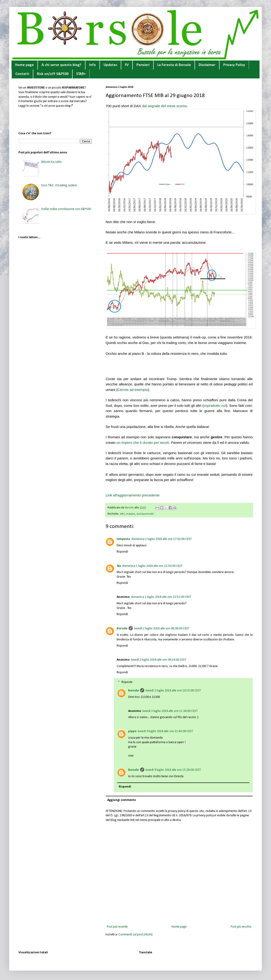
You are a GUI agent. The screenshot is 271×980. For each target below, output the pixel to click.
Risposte (127, 682)
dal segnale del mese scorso (164, 106)
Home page (24, 65)
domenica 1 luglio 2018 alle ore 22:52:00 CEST (161, 597)
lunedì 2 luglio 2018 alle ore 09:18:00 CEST (159, 660)
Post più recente (117, 927)
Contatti (22, 74)
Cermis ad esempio (133, 390)
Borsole (122, 629)
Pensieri (143, 65)
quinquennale (145, 514)
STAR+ (81, 74)
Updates (110, 65)
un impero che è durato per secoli (143, 443)
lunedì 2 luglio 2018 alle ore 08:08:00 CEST (162, 629)
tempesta (123, 539)
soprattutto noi (215, 405)
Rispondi (122, 552)
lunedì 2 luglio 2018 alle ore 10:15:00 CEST (173, 691)
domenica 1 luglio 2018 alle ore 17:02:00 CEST (162, 539)
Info (92, 65)
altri (122, 514)
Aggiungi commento (122, 800)
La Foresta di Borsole (174, 65)
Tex (119, 566)
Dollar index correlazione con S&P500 (66, 209)
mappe (131, 514)
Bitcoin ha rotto (51, 162)
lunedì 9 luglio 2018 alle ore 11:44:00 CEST (165, 731)
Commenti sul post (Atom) (135, 935)
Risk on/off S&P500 (53, 74)
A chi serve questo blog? (61, 65)
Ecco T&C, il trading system (59, 185)
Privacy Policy (234, 65)
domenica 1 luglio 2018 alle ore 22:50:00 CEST (152, 566)
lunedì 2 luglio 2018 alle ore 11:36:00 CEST (170, 711)
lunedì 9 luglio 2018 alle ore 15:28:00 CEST (173, 770)
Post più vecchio (241, 927)
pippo (132, 731)
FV (127, 65)
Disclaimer (207, 65)
